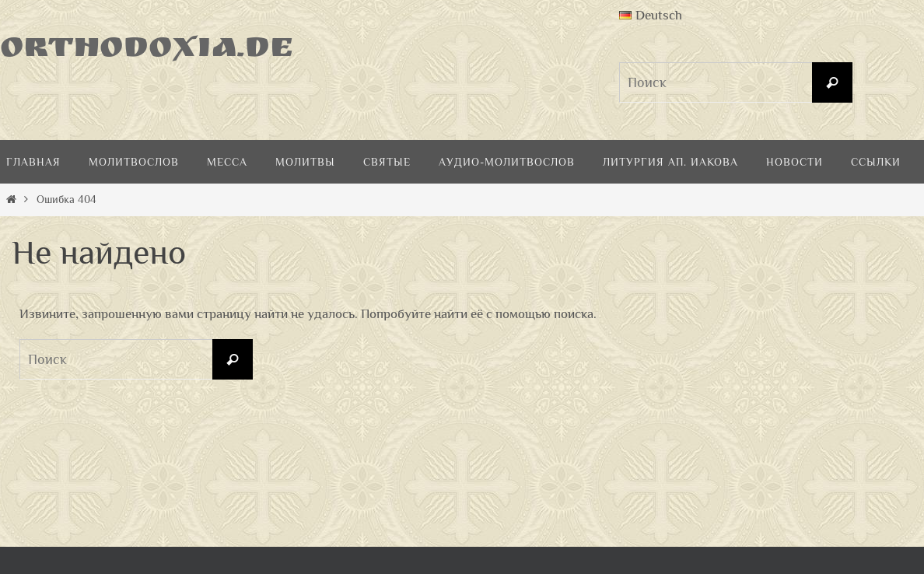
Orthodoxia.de (147, 51)
